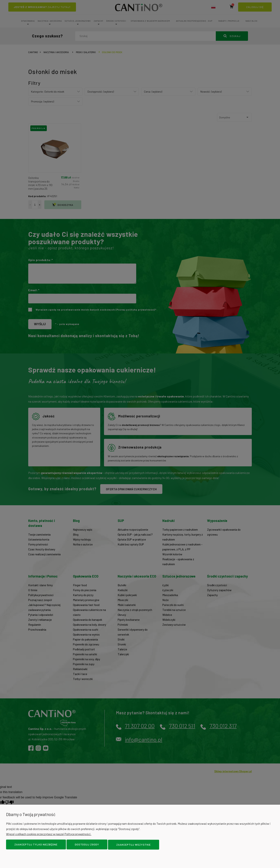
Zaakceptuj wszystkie (134, 845)
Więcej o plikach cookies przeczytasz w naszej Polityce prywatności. (50, 834)
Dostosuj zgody (87, 845)
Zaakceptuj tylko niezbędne (36, 845)
